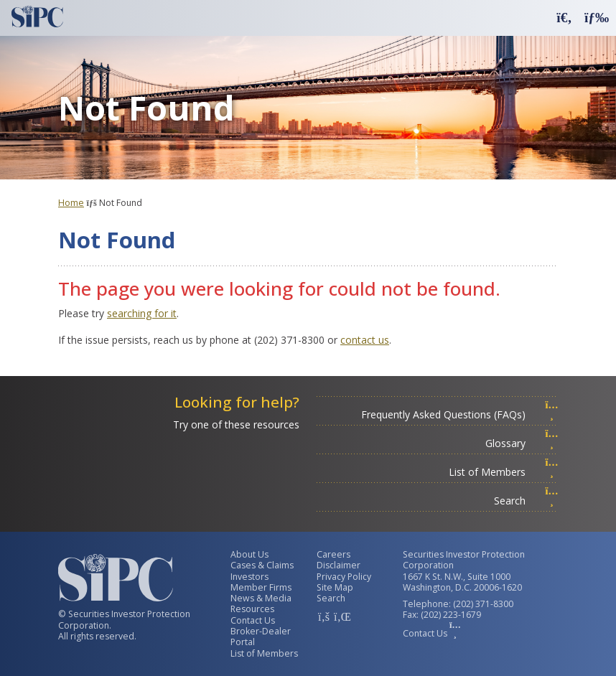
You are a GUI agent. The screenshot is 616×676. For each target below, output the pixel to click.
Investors (249, 577)
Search (526, 501)
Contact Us (253, 620)
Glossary (522, 443)
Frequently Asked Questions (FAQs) (460, 414)
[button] (564, 17)
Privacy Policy (344, 577)
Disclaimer (339, 565)
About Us (249, 554)
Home (71, 203)
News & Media (261, 598)
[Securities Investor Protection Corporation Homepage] (37, 17)
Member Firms (261, 587)
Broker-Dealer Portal (261, 637)
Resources (252, 609)
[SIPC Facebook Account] (324, 616)
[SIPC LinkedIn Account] (341, 616)
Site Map (335, 587)
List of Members (504, 472)
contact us (365, 340)
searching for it (142, 313)
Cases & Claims (262, 565)
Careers (333, 554)
